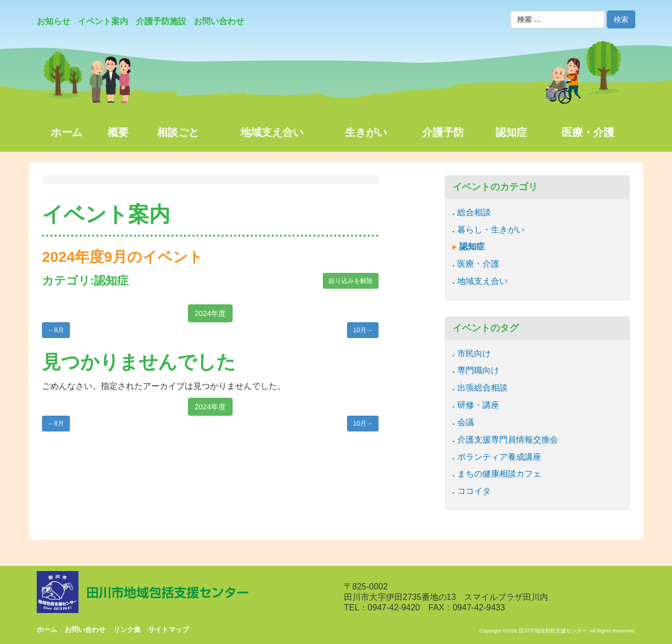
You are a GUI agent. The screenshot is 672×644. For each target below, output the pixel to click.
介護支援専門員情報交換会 (508, 440)
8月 (56, 330)
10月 (363, 330)
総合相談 (474, 212)
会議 (466, 422)
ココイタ (474, 491)
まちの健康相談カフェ (499, 474)
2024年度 (210, 313)
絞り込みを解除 (351, 281)
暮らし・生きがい (491, 230)
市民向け (474, 353)
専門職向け (478, 370)
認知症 (472, 246)
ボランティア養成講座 (499, 457)
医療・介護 (478, 264)
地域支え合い (482, 281)
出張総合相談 (482, 388)
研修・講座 (478, 405)
